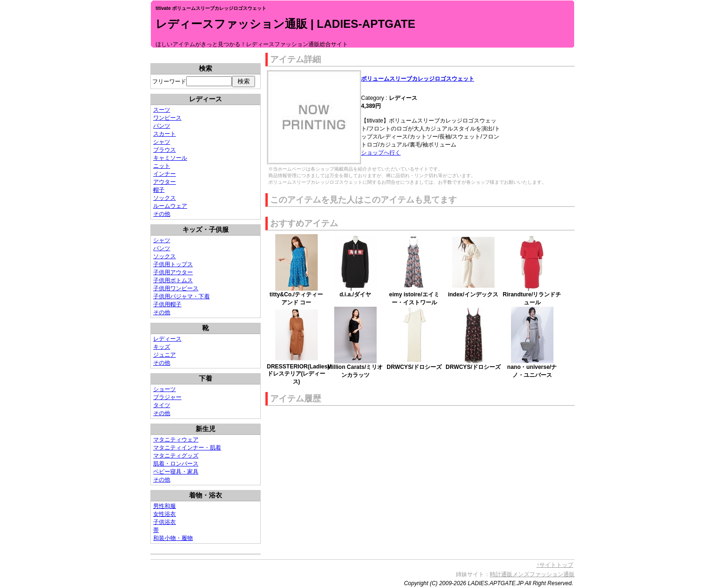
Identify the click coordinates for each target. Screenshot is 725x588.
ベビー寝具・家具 (176, 472)
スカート (165, 134)
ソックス (165, 198)
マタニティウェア (176, 440)
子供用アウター (173, 272)
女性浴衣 (165, 514)
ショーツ (165, 389)
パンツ (162, 126)
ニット (162, 166)
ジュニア (165, 355)
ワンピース (167, 118)
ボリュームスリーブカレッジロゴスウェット (418, 79)
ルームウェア (170, 206)
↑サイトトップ (555, 565)
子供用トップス (173, 264)
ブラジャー (167, 397)
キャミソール (170, 158)
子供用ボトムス (173, 280)
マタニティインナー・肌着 (187, 448)
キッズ (162, 347)
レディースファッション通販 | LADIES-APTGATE (285, 24)
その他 (162, 214)
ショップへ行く (381, 153)
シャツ (162, 142)
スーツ (162, 110)
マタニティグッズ (176, 456)
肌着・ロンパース (176, 464)
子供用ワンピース (176, 288)
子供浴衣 (165, 522)
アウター (165, 182)
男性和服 (165, 506)
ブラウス (165, 150)
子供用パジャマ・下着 (181, 296)
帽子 (159, 190)
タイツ (162, 405)
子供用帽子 (167, 304)
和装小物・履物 (173, 538)
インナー (165, 174)
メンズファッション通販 (544, 574)
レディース (167, 339)
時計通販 (501, 574)
